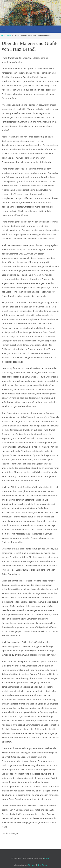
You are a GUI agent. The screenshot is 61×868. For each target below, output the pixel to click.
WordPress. (42, 865)
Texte (9, 36)
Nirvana (31, 865)
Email (47, 858)
